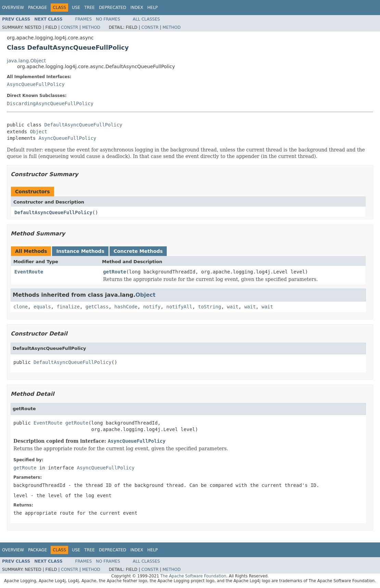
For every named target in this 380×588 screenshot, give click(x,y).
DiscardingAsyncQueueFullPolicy (50, 103)
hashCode (126, 307)
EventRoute (29, 272)
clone (21, 307)
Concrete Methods (138, 251)
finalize (68, 307)
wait (233, 307)
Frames (84, 19)
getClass (97, 307)
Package (37, 8)
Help (153, 8)
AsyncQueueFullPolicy (36, 84)
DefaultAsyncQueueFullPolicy (84, 125)
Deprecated (113, 8)
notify (152, 307)
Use (76, 8)
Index (137, 8)
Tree (90, 8)
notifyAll (179, 307)
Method (91, 27)
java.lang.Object (26, 61)
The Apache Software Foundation (193, 576)
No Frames (108, 19)
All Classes (146, 19)
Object (39, 132)
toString (210, 307)
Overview (13, 8)
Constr (69, 27)
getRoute (115, 272)
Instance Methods (80, 251)
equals (42, 307)
